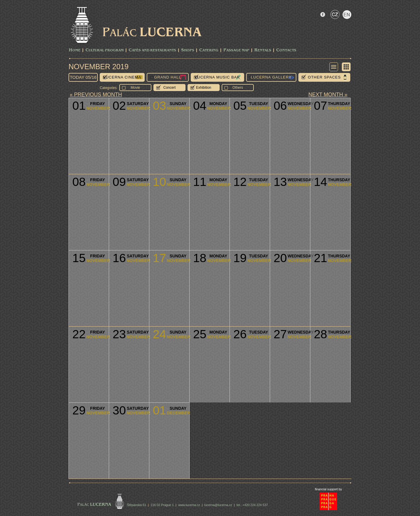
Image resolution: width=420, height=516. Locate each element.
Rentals (263, 50)
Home (75, 50)
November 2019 (99, 67)
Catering (209, 50)
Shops (188, 50)
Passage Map (236, 50)
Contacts (286, 50)
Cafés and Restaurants (152, 50)
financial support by (329, 489)
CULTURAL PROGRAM (105, 50)
